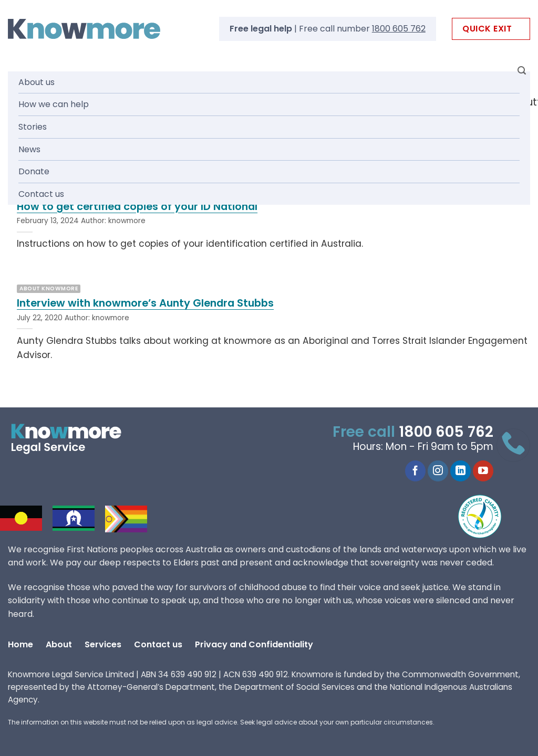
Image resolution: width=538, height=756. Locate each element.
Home (20, 644)
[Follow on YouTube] (483, 471)
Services (103, 644)
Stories (33, 127)
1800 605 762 (399, 29)
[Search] (522, 71)
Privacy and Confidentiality (254, 644)
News (29, 149)
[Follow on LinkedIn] (461, 471)
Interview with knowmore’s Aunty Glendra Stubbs (145, 303)
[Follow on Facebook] (415, 471)
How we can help (54, 104)
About (59, 644)
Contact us (41, 194)
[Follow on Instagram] (438, 471)
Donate (34, 171)
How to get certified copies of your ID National (137, 207)
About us (37, 82)
